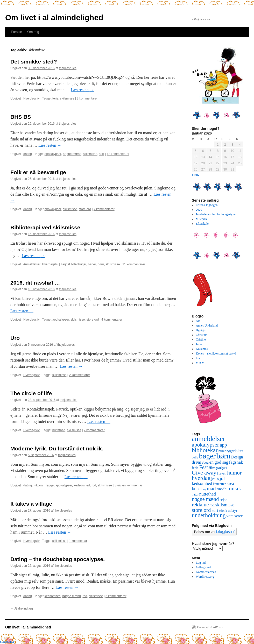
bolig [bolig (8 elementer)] (195, 457)
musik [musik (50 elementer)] (234, 489)
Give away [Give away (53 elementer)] (204, 473)
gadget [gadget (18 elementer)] (222, 468)
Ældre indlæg (22, 608)
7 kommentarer (104, 209)
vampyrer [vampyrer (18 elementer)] (235, 516)
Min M (200, 363)
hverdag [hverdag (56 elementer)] (201, 478)
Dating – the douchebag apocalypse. (58, 559)
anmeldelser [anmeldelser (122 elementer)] (209, 439)
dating (28, 154)
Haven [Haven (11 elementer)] (222, 473)
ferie (55, 98)
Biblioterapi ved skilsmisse (45, 227)
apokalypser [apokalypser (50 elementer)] (205, 445)
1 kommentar (78, 541)
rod (94, 485)
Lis (198, 358)
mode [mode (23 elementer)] (222, 489)
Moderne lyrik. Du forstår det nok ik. (57, 448)
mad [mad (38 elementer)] (211, 489)
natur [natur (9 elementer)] (195, 494)
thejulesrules (68, 68)
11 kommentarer (134, 264)
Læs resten (82, 90)
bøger (92, 264)
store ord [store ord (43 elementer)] (201, 510)
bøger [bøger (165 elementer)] (207, 456)
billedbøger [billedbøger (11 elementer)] (227, 451)
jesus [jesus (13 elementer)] (215, 479)
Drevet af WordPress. (210, 627)
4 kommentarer (112, 320)
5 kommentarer (116, 596)
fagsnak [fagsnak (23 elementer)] (236, 462)
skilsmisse (67, 98)
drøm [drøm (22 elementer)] (196, 462)
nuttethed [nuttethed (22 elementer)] (208, 494)
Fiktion (38, 485)
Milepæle (202, 219)
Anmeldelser (32, 264)
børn (101, 264)
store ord (85, 209)
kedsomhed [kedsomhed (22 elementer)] (202, 483)
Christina (202, 335)
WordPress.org (205, 577)
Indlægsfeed (204, 567)
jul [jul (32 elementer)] (222, 478)
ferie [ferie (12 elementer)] (195, 468)
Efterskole (202, 224)
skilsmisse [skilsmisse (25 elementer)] (225, 505)
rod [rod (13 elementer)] (212, 505)
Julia (199, 344)
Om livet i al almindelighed (54, 17)
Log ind (201, 563)
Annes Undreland (207, 325)
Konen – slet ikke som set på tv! (216, 353)
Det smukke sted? (34, 62)
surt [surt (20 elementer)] (215, 510)
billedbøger (79, 264)
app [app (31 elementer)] (223, 445)
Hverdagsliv (31, 98)
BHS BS (21, 117)
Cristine (201, 339)
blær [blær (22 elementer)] (239, 451)
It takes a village (31, 504)
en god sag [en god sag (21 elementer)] (219, 462)
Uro (15, 338)
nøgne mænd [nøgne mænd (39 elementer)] (205, 499)
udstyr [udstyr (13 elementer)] (232, 511)
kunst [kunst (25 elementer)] (197, 489)
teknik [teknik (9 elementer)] (223, 511)
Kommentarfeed (206, 572)
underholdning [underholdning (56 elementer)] (209, 515)
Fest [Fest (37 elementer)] (204, 467)
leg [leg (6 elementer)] (204, 489)
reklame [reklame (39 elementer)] (200, 505)
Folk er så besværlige (38, 172)
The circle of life (31, 393)
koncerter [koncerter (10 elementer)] (219, 484)
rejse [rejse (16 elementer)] (223, 500)
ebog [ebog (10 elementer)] (205, 462)
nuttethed (59, 430)
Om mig (33, 32)
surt (102, 154)
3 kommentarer (87, 98)
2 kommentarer (79, 375)
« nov (196, 175)
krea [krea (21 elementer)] (230, 483)
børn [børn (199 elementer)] (223, 456)
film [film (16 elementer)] (212, 468)
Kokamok (202, 349)
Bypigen (201, 330)
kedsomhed (82, 485)
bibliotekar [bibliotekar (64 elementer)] (205, 450)
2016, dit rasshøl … (35, 283)
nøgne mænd (72, 154)
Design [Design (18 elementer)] (237, 457)
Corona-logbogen (207, 205)
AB (198, 321)
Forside (16, 32)
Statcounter (7, 642)
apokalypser (53, 154)
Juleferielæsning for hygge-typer (216, 214)
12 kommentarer (118, 154)
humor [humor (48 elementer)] (234, 473)
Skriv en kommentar (128, 485)
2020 (199, 210)
